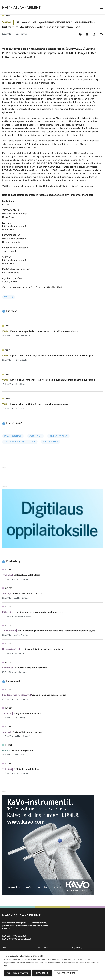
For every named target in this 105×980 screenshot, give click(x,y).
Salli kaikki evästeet (18, 973)
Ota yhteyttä (43, 948)
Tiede (4, 948)
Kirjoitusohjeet (78, 948)
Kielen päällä (58, 436)
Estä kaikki (42, 973)
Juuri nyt (35, 436)
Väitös (9, 297)
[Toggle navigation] (101, 8)
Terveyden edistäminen (20, 442)
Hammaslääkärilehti (22, 8)
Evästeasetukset (66, 973)
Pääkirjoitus (13, 436)
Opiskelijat (51, 442)
